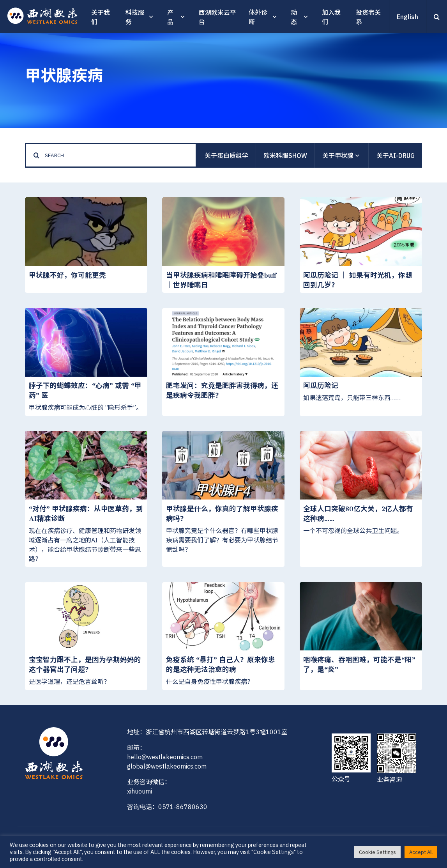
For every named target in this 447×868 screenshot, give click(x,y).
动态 (294, 17)
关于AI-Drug (396, 156)
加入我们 (331, 17)
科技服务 (135, 17)
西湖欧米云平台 (217, 17)
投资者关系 (368, 17)
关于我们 (101, 17)
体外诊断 (258, 17)
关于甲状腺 (342, 156)
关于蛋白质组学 (226, 156)
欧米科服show (285, 156)
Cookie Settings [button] (377, 852)
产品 (170, 17)
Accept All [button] (421, 852)
